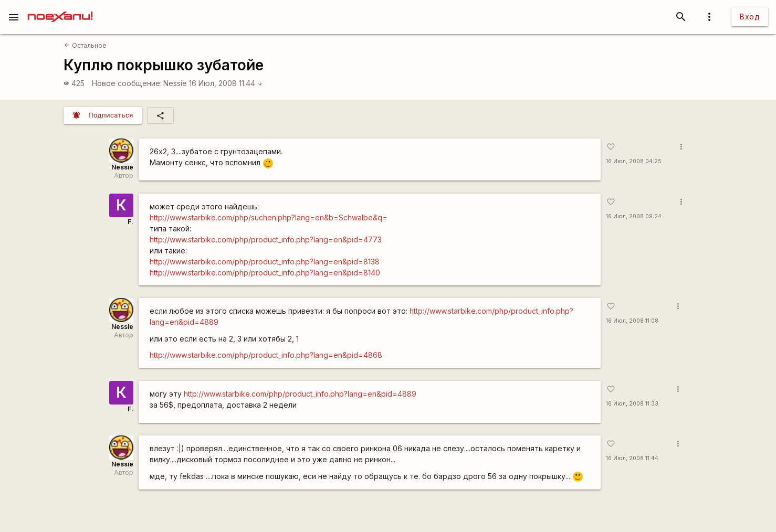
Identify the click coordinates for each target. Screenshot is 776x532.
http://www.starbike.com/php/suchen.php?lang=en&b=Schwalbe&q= (269, 217)
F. (130, 222)
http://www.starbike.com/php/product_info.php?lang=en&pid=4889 (300, 394)
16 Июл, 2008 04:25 (634, 161)
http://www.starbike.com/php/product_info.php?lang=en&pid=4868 (266, 355)
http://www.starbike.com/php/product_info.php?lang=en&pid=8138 (265, 262)
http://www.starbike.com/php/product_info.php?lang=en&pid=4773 (266, 240)
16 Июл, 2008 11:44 (226, 83)
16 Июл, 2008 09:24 (634, 216)
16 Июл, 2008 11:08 (632, 321)
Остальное (85, 45)
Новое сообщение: (127, 83)
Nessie (175, 83)
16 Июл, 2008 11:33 (632, 404)
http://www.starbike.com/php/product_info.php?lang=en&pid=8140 (265, 273)
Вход (750, 17)
